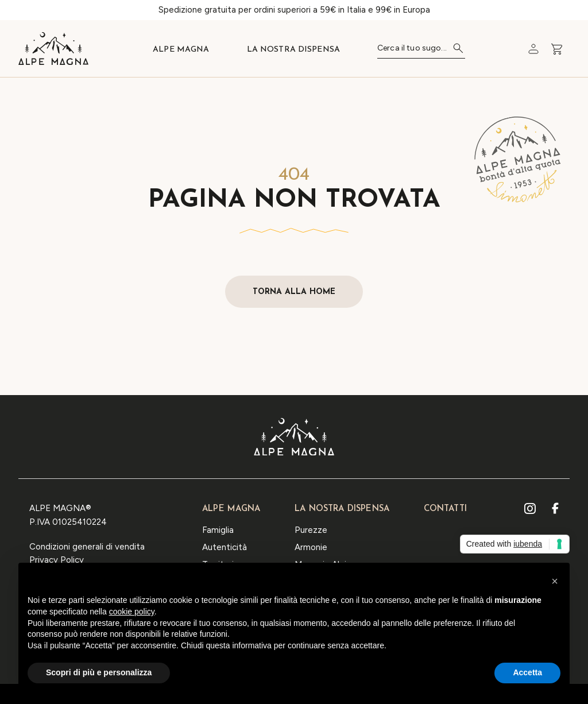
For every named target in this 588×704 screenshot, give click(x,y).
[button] (555, 582)
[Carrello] (533, 49)
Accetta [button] (527, 673)
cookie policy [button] (132, 612)
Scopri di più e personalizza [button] (99, 673)
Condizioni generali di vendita (87, 547)
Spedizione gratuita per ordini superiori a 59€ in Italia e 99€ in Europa (294, 10)
